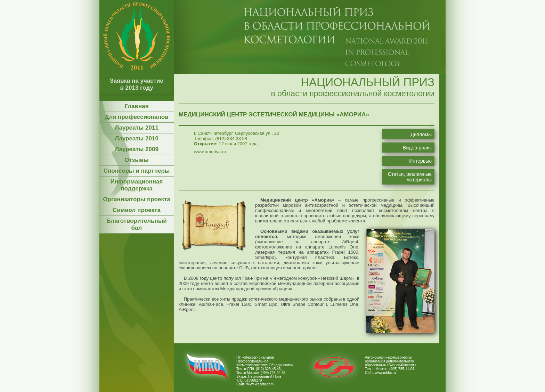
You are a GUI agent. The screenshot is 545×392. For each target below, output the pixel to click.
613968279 (253, 380)
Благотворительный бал (136, 224)
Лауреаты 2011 (137, 128)
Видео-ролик (417, 148)
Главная (136, 106)
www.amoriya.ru (210, 152)
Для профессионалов (136, 117)
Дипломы (421, 134)
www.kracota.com (260, 384)
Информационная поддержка (137, 185)
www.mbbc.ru (385, 373)
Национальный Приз (265, 377)
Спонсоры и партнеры (137, 171)
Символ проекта (137, 210)
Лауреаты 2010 (137, 138)
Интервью (420, 161)
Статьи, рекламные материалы (410, 177)
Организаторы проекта (136, 199)
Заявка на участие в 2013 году (137, 84)
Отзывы (137, 160)
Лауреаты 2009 (137, 149)
